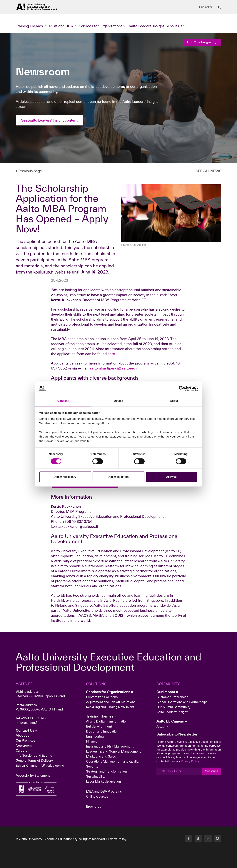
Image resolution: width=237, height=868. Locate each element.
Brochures (94, 806)
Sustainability (96, 776)
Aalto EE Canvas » (172, 721)
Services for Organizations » (110, 692)
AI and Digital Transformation (107, 721)
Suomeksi (206, 7)
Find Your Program (203, 42)
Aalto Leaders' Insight (146, 26)
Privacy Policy (116, 839)
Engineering (95, 736)
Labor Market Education (104, 781)
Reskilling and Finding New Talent (110, 707)
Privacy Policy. (190, 761)
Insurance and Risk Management (110, 746)
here (111, 354)
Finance (92, 741)
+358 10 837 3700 (34, 718)
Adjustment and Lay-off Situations (111, 702)
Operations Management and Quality (113, 761)
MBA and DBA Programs (104, 791)
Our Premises (25, 740)
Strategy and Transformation (106, 771)
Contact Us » (27, 730)
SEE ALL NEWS (208, 171)
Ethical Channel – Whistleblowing (40, 765)
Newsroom (24, 745)
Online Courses (97, 796)
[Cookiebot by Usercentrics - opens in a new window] (182, 389)
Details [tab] (118, 401)
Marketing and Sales (101, 756)
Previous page (29, 171)
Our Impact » (167, 692)
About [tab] (174, 401)
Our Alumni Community (173, 707)
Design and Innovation (102, 731)
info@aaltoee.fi (27, 723)
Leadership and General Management (113, 751)
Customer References (172, 697)
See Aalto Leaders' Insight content (49, 120)
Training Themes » (101, 716)
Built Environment (99, 726)
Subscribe (212, 771)
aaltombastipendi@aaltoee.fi (113, 368)
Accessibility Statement (33, 775)
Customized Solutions (102, 697)
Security (92, 766)
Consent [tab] (63, 401)
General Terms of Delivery (34, 760)
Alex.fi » (162, 726)
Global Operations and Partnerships (182, 702)
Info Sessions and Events (34, 755)
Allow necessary (65, 477)
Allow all (172, 477)
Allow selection (118, 477)
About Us (22, 735)
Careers (21, 750)
